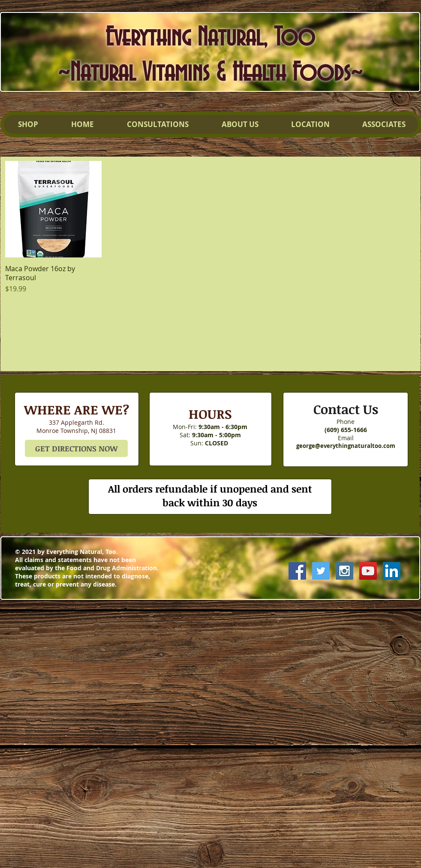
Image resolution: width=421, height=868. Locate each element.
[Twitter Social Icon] (321, 571)
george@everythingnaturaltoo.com (346, 446)
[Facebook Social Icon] (297, 571)
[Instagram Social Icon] (344, 571)
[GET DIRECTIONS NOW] (76, 448)
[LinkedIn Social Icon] (392, 571)
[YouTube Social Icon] (368, 571)
